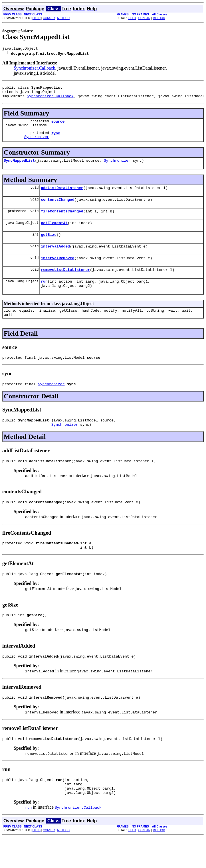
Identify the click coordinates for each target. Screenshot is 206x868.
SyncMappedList (19, 166)
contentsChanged (57, 207)
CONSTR (49, 18)
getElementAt (54, 232)
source (58, 125)
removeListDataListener (65, 282)
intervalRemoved (57, 270)
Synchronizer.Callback (34, 69)
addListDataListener (62, 194)
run (44, 295)
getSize (49, 245)
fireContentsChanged (62, 220)
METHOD (63, 18)
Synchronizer (37, 143)
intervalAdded (55, 257)
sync (55, 138)
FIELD (37, 18)
